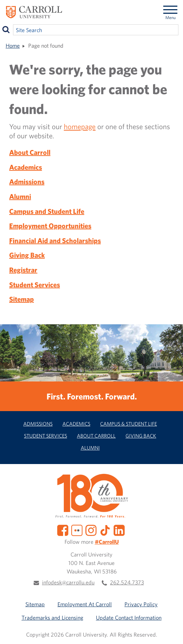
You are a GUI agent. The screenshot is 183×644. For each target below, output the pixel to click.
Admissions (27, 182)
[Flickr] (77, 529)
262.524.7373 (127, 582)
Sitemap (22, 299)
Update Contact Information (129, 618)
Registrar (23, 270)
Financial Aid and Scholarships (55, 240)
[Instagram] (91, 529)
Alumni (20, 196)
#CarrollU (107, 542)
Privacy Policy (141, 604)
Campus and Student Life (47, 211)
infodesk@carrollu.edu (68, 582)
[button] (170, 631)
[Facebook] (63, 529)
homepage (80, 126)
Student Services (35, 285)
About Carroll (30, 152)
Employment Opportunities (50, 226)
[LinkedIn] (119, 529)
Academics (26, 167)
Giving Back (27, 255)
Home (13, 46)
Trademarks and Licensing (52, 618)
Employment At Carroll (85, 604)
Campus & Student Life (129, 424)
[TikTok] (105, 529)
